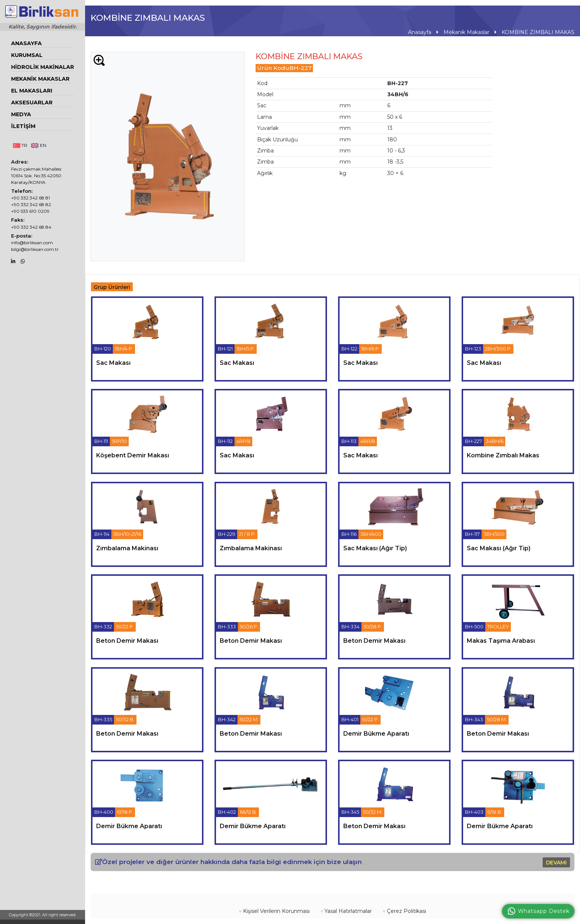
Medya (21, 114)
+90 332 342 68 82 (31, 204)
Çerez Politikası (404, 911)
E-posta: (22, 236)
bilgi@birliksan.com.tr (35, 249)
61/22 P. (370, 719)
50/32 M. (373, 812)
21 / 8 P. (247, 534)
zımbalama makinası (127, 548)
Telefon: (22, 191)
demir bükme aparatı (376, 733)
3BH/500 (494, 534)
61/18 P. (125, 812)
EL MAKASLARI (32, 91)
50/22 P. (125, 626)
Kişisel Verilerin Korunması (274, 911)
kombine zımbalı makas (503, 455)
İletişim (23, 126)
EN (38, 145)
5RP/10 (119, 441)
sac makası (113, 362)
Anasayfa (26, 43)
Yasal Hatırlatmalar (346, 911)
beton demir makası (127, 641)
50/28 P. (373, 626)
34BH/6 (495, 441)
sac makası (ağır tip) (375, 548)
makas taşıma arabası (501, 641)
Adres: (20, 162)
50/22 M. (249, 719)
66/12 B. (248, 812)
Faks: (18, 220)
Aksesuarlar (32, 103)
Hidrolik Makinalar (43, 67)
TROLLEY (498, 626)
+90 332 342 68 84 (31, 227)
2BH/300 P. (498, 349)
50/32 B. (125, 719)
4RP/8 (243, 441)
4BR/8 (368, 441)
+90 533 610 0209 (30, 211)
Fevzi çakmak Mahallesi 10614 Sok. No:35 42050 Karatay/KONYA (36, 176)
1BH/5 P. (246, 349)
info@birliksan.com (32, 243)
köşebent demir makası (133, 455)
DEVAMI (556, 863)
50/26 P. (249, 626)
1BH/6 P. (370, 349)
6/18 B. (495, 812)
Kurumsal (27, 55)
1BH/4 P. (124, 349)
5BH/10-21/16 (127, 534)
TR (20, 145)
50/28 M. (497, 719)
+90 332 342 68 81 (31, 198)
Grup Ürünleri (112, 287)
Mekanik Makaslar (40, 79)
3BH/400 (371, 534)
